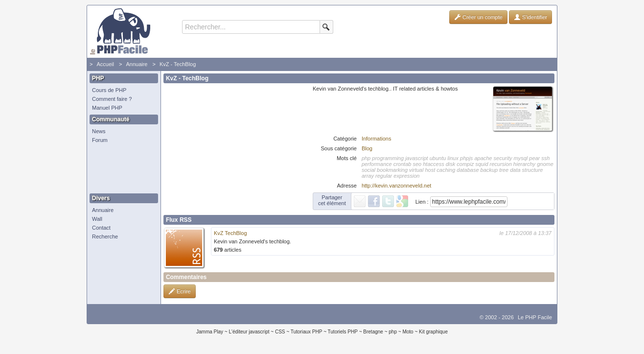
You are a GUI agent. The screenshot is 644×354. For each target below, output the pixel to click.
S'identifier (530, 17)
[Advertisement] (121, 169)
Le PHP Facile (535, 317)
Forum (100, 140)
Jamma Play (210, 332)
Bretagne (373, 332)
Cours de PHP (109, 90)
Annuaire (137, 64)
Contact (101, 228)
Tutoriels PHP (343, 332)
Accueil (105, 64)
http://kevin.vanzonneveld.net (396, 186)
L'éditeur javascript (249, 332)
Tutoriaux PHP (307, 332)
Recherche (105, 236)
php (393, 332)
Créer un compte (478, 17)
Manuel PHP (107, 108)
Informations (377, 139)
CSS (280, 332)
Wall (97, 219)
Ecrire (180, 291)
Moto (408, 332)
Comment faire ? (112, 99)
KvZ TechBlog (230, 233)
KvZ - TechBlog (178, 64)
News (99, 131)
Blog (367, 148)
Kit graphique (433, 332)
